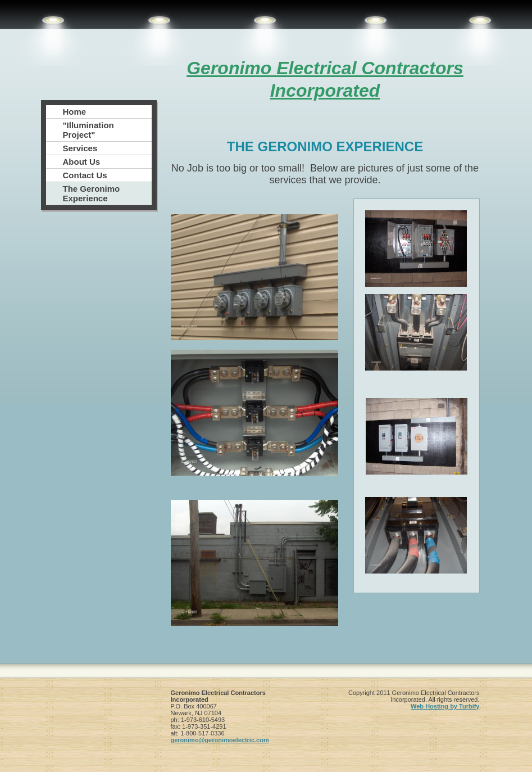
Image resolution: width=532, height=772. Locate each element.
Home (75, 112)
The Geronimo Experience (92, 193)
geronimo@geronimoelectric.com (220, 740)
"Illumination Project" (88, 130)
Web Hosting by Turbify (445, 706)
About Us (82, 162)
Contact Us (85, 175)
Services (80, 148)
